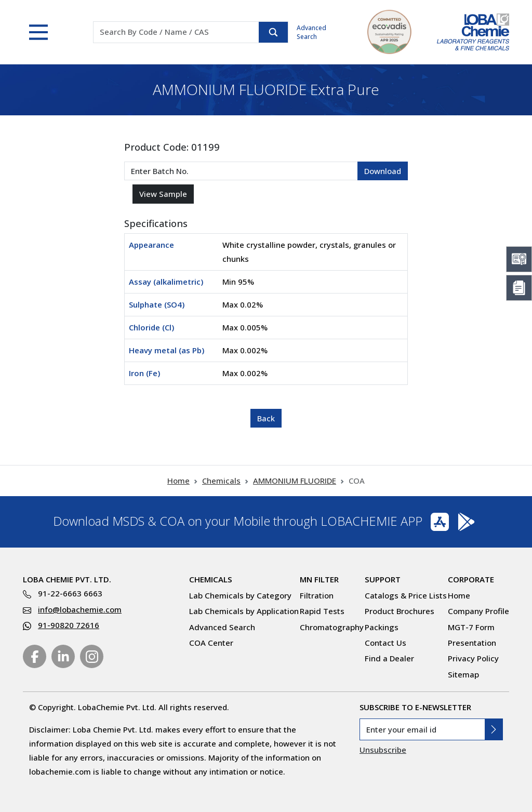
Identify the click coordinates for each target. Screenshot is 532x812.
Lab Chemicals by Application (244, 611)
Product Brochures (400, 611)
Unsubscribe (383, 750)
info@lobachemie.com (80, 609)
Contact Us (385, 643)
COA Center (211, 643)
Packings (382, 627)
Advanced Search (311, 32)
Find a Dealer (389, 658)
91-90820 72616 (69, 625)
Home (178, 481)
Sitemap (463, 674)
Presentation (472, 643)
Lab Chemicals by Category (240, 595)
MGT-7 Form (471, 627)
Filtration (317, 595)
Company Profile (478, 611)
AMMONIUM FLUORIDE (295, 481)
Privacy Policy (473, 658)
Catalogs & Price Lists (406, 595)
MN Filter (319, 579)
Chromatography (332, 627)
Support (383, 579)
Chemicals (221, 481)
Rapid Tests (322, 611)
